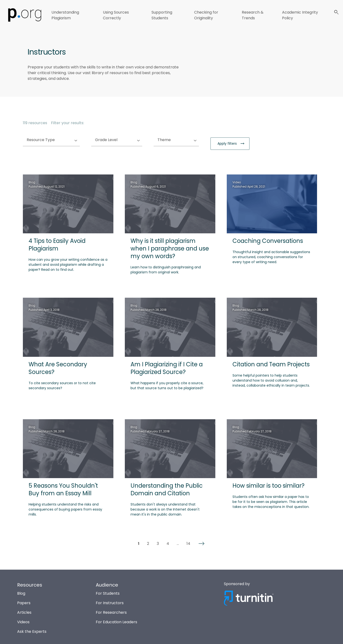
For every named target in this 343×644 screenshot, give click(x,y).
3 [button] (158, 544)
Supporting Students (162, 15)
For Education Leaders (116, 622)
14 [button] (188, 544)
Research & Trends (253, 15)
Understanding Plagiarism (65, 15)
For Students (108, 593)
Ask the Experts (32, 631)
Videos (23, 622)
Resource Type (50, 140)
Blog (21, 593)
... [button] (178, 544)
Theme (174, 140)
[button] (202, 544)
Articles (24, 612)
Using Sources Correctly (116, 15)
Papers (24, 603)
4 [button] (168, 544)
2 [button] (148, 544)
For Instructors (110, 603)
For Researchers (111, 612)
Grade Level (116, 140)
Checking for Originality (206, 15)
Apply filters (228, 143)
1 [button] (139, 544)
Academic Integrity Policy (300, 15)
